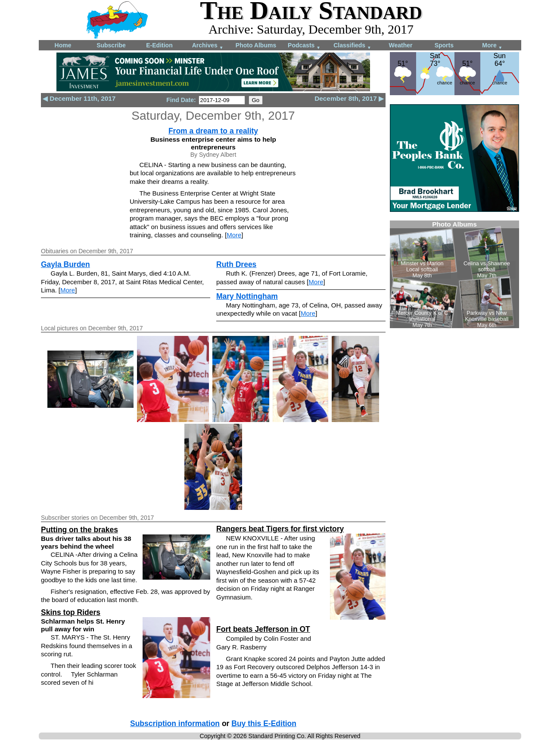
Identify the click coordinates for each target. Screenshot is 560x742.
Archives (208, 46)
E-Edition (159, 45)
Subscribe (111, 45)
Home (63, 45)
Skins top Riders (71, 612)
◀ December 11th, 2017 (79, 98)
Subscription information (175, 723)
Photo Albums (256, 45)
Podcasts (304, 46)
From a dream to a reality (213, 131)
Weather (401, 45)
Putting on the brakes (79, 530)
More (492, 46)
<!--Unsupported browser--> (454, 274)
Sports (444, 45)
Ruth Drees (236, 264)
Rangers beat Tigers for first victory (280, 529)
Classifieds (352, 46)
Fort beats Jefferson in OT (263, 629)
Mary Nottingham (247, 296)
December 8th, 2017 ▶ (349, 98)
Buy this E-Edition (264, 723)
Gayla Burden (65, 264)
